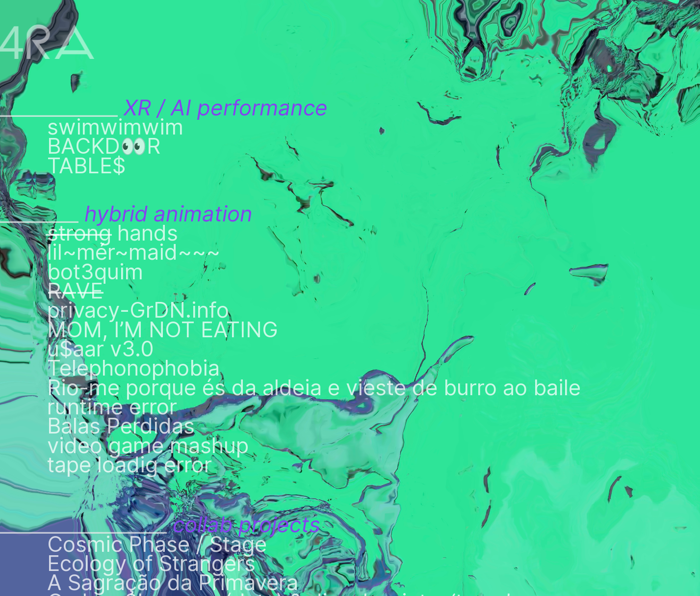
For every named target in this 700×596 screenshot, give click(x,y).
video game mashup (148, 446)
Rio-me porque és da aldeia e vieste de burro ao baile (314, 388)
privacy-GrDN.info (138, 310)
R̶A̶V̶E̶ (52, 291)
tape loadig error (130, 465)
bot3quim (95, 272)
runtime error (112, 407)
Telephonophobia (133, 368)
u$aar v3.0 (101, 349)
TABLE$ (86, 166)
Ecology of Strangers (151, 563)
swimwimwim (115, 127)
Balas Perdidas (121, 426)
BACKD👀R (104, 146)
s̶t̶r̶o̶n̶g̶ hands (113, 233)
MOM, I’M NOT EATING (163, 330)
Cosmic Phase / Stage (157, 544)
